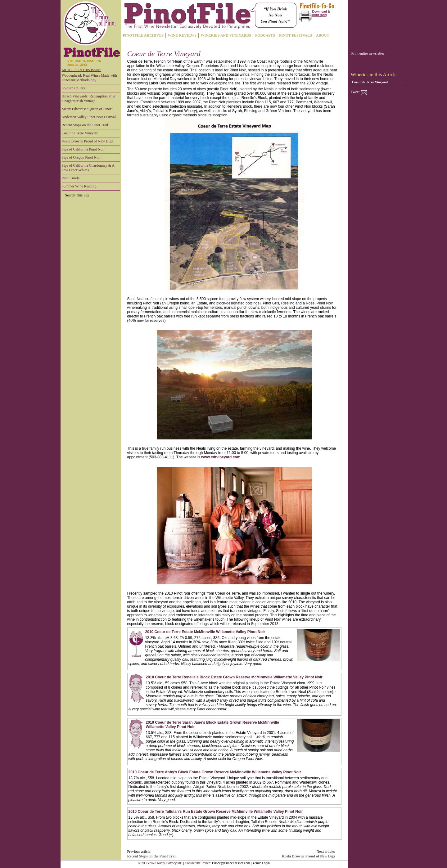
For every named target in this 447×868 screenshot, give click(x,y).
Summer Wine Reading (79, 186)
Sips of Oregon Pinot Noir (81, 157)
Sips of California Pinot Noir (83, 149)
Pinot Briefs (71, 178)
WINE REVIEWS (182, 35)
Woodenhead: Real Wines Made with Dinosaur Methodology (89, 78)
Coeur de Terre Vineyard (80, 133)
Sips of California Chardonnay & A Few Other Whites (88, 168)
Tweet (355, 92)
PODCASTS (265, 35)
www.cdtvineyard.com (221, 457)
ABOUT (323, 35)
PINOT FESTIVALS (296, 35)
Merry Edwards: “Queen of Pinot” (87, 109)
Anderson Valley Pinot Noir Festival (89, 117)
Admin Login (261, 863)
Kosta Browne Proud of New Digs (87, 141)
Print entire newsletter (368, 53)
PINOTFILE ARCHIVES (143, 35)
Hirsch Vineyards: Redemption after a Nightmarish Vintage (89, 99)
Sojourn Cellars (73, 88)
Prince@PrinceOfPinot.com (231, 863)
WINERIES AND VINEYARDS (226, 35)
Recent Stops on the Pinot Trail (85, 125)
